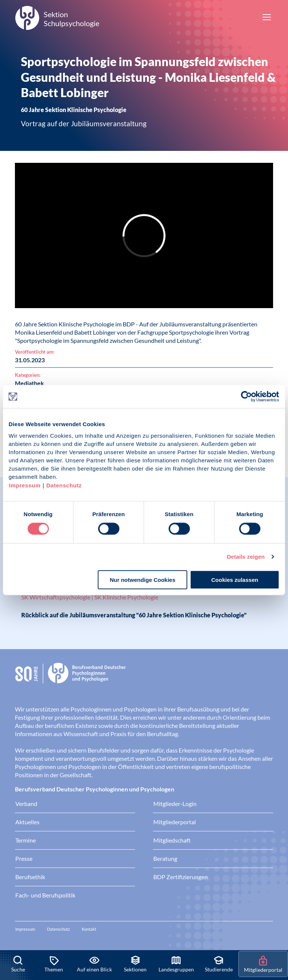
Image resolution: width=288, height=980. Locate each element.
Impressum (25, 485)
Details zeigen (246, 557)
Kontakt (89, 929)
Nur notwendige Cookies (143, 579)
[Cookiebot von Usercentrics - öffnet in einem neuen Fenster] (247, 397)
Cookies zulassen (235, 579)
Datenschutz (64, 485)
